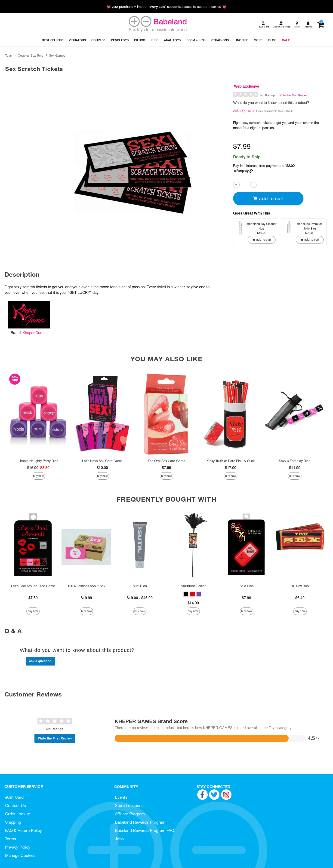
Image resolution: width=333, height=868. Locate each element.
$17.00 (231, 468)
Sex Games (57, 55)
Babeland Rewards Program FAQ (145, 830)
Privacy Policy (18, 847)
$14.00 (193, 603)
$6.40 (300, 598)
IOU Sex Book (300, 586)
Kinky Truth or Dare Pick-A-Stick (231, 461)
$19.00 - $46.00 (140, 598)
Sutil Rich (140, 586)
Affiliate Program (130, 814)
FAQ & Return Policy (23, 830)
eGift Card (14, 797)
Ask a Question (244, 111)
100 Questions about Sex (86, 586)
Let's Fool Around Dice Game (33, 586)
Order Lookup (18, 814)
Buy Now (38, 476)
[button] (186, 594)
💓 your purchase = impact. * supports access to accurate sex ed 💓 (166, 7)
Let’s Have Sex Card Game (102, 461)
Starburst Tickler (193, 586)
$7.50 (33, 598)
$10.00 (102, 468)
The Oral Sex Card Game (166, 461)
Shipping (13, 822)
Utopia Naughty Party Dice (38, 461)
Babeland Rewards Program (140, 822)
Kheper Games (35, 333)
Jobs (119, 839)
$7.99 (166, 468)
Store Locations (129, 805)
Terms (11, 839)
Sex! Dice (247, 586)
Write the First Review (293, 95)
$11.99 (295, 468)
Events (121, 797)
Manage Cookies (20, 855)
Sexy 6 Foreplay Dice (295, 461)
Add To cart (268, 198)
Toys (9, 55)
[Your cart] (321, 25)
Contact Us (15, 805)
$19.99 (86, 598)
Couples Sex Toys (31, 55)
